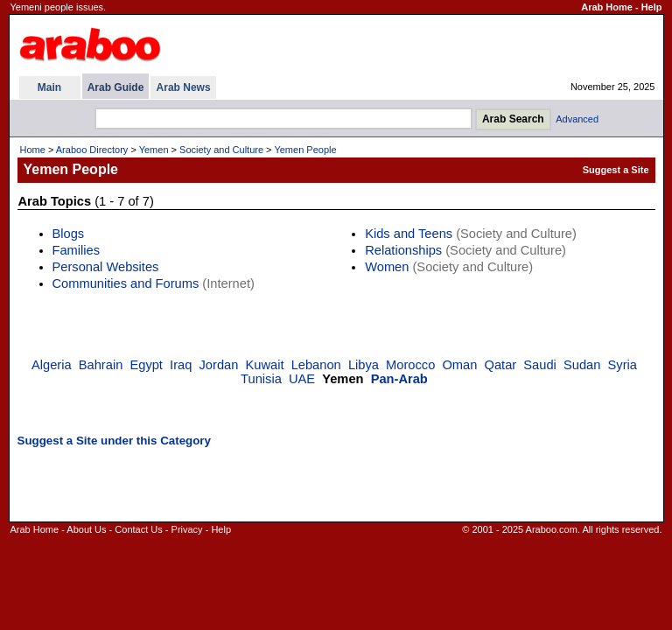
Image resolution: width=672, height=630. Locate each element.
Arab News (184, 87)
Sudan (582, 365)
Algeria (52, 365)
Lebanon (316, 365)
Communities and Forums (126, 283)
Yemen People (305, 150)
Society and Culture (221, 150)
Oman (459, 365)
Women (387, 267)
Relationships (403, 250)
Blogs (69, 234)
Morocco (410, 365)
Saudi (540, 365)
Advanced (577, 119)
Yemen (154, 150)
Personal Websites (106, 267)
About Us (86, 529)
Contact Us (138, 529)
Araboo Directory (92, 150)
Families (77, 250)
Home (33, 150)
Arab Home (607, 7)
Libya (364, 365)
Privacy (187, 529)
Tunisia (261, 379)
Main (49, 87)
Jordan (219, 365)
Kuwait (265, 365)
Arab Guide (116, 87)
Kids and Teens (409, 234)
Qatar (501, 365)
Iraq (181, 365)
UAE (302, 379)
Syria (623, 365)
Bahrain (101, 365)
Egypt (146, 365)
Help (652, 7)
